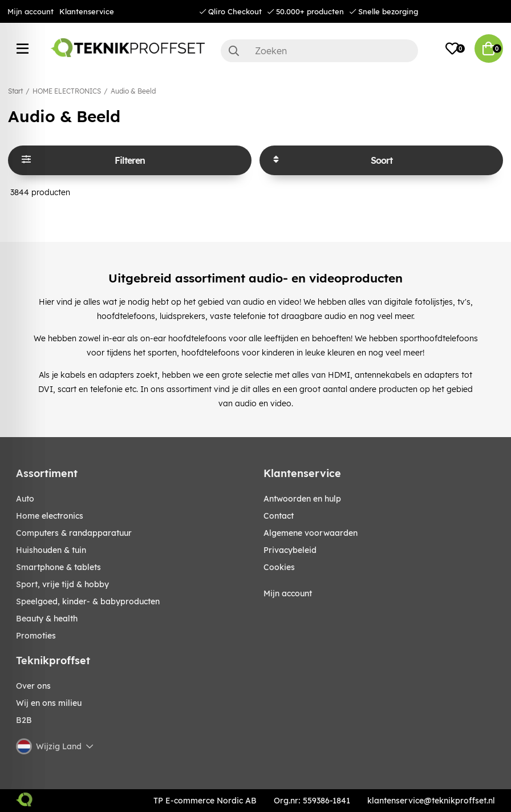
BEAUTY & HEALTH (47, 619)
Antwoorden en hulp (302, 499)
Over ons (33, 686)
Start (15, 91)
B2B (24, 720)
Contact (279, 516)
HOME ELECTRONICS (67, 91)
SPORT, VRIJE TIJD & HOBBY (62, 584)
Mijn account (31, 11)
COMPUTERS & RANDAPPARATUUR (74, 533)
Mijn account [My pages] (288, 593)
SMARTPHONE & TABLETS (58, 567)
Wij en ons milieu (49, 703)
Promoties (36, 636)
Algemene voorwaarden (311, 533)
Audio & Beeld (133, 91)
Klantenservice (87, 11)
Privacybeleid (290, 550)
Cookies (279, 567)
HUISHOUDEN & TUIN (51, 550)
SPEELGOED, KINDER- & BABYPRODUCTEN (88, 601)
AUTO (25, 499)
